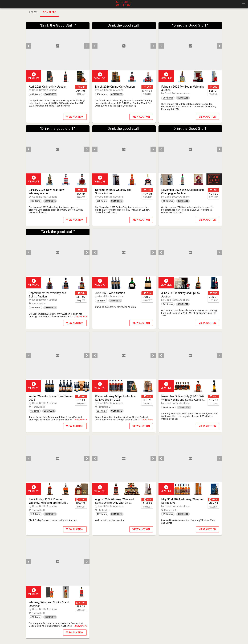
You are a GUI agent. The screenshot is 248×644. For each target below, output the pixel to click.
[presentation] (124, 4)
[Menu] (244, 4)
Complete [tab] (49, 12)
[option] (58, 46)
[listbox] (58, 46)
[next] (87, 46)
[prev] (29, 46)
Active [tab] (33, 12)
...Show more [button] (80, 316)
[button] (124, 5)
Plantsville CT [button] (42, 304)
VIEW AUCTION (75, 117)
